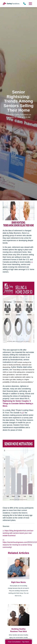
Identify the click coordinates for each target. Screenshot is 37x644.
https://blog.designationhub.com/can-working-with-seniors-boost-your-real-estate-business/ (18, 533)
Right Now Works (18, 582)
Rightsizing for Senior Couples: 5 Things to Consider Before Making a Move (18, 403)
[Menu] (30, 4)
